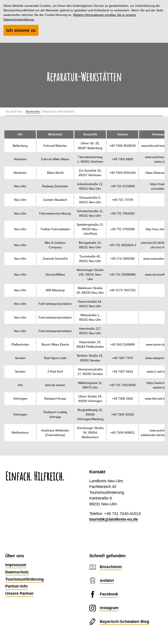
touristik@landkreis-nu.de (114, 519)
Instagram (109, 608)
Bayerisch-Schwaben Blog (124, 621)
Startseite (33, 111)
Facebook (109, 594)
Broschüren (111, 567)
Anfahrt (107, 580)
